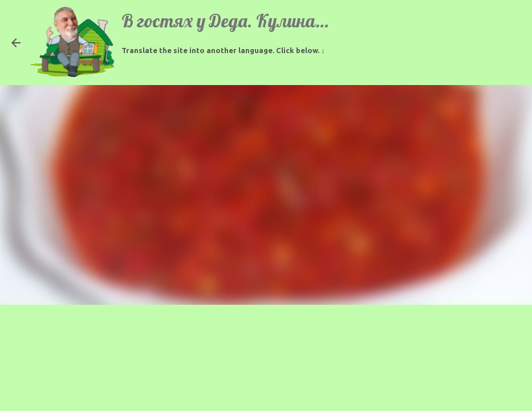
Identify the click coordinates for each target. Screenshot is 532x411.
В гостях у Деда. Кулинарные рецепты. (274, 21)
